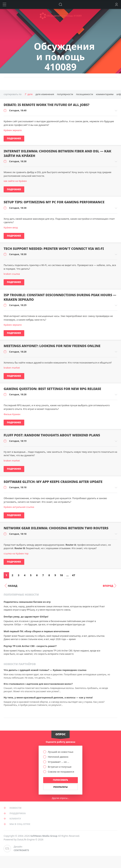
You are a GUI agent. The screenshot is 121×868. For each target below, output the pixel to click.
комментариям (105, 94)
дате (30, 94)
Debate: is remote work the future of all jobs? (47, 105)
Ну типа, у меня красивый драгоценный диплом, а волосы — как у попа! (48, 697)
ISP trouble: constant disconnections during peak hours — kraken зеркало (60, 297)
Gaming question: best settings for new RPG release (52, 389)
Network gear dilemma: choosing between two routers (56, 528)
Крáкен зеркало (13, 130)
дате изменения (45, 94)
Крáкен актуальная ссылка (19, 507)
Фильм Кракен (12, 414)
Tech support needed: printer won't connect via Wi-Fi (54, 249)
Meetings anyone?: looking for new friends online (52, 346)
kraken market (12, 368)
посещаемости (84, 94)
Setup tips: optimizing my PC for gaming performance (54, 202)
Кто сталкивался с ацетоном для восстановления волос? (38, 684)
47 (74, 575)
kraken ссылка (12, 274)
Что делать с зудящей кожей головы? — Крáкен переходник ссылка (45, 670)
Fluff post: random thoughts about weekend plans (52, 435)
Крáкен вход (11, 227)
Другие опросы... (60, 798)
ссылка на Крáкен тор (16, 553)
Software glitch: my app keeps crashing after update (53, 482)
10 (61, 575)
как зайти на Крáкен (15, 181)
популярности (65, 94)
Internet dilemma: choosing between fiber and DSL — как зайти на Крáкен (57, 153)
